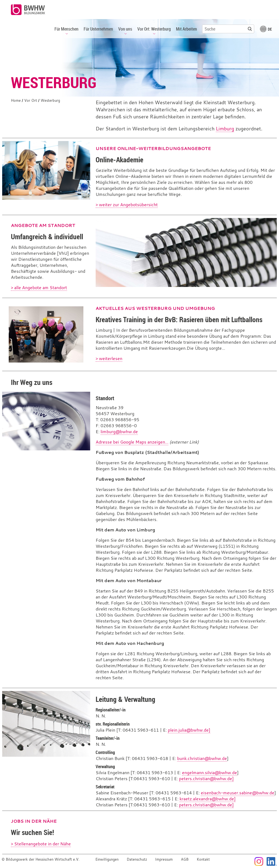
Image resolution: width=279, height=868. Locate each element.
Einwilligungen (107, 859)
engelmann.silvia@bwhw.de (210, 773)
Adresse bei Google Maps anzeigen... (132, 442)
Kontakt (203, 859)
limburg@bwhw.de (119, 432)
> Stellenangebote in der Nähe (41, 844)
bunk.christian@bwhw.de (202, 758)
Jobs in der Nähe (34, 821)
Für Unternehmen (98, 29)
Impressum (164, 859)
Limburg (225, 129)
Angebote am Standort (43, 225)
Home (16, 101)
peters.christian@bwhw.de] (206, 779)
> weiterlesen (109, 358)
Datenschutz (137, 859)
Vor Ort (31, 101)
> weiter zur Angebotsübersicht (127, 205)
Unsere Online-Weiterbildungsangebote (153, 148)
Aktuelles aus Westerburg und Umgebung (155, 308)
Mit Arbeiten (186, 29)
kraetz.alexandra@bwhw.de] (208, 799)
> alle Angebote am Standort (39, 288)
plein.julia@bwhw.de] (189, 730)
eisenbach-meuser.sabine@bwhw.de (238, 793)
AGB (185, 859)
